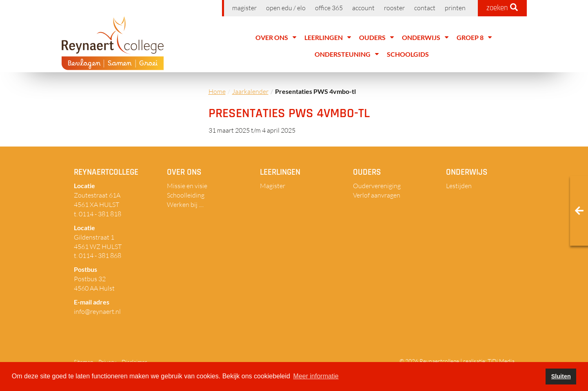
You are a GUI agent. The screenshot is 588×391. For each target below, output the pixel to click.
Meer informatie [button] (316, 376)
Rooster (394, 8)
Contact (425, 8)
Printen (455, 8)
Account (363, 8)
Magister (244, 8)
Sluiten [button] (561, 376)
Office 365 (329, 8)
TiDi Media (501, 361)
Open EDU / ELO (286, 8)
